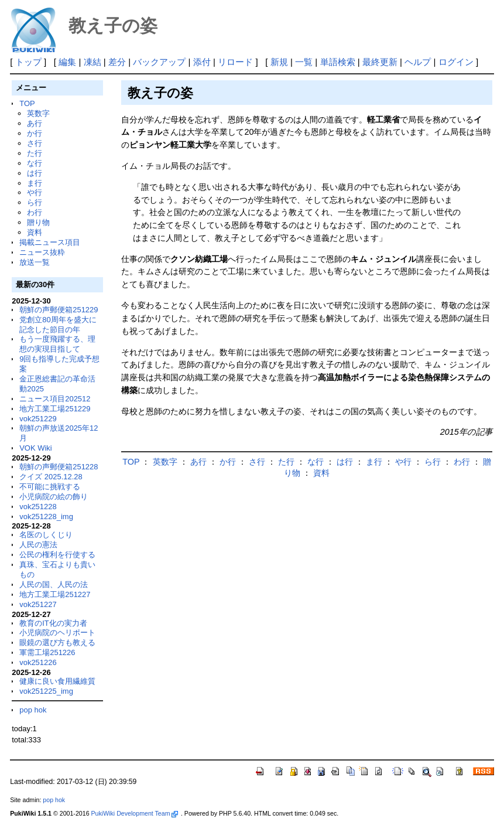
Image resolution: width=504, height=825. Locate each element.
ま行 (35, 183)
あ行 (35, 123)
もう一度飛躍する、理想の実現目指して (57, 344)
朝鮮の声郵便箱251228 (59, 467)
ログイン (456, 62)
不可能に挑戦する (50, 487)
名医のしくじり (46, 535)
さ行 (35, 143)
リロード (235, 62)
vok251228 (38, 507)
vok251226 (38, 662)
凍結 (92, 62)
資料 (35, 232)
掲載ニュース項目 (50, 242)
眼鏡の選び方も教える (57, 642)
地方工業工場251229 (55, 409)
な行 (35, 163)
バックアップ (159, 62)
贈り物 (38, 222)
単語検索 (338, 62)
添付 (202, 62)
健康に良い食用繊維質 (57, 681)
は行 (35, 173)
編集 (67, 62)
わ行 (35, 212)
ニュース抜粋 (42, 252)
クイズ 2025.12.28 (51, 477)
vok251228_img (46, 517)
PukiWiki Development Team (135, 813)
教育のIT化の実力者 (53, 623)
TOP (27, 103)
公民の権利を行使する (57, 555)
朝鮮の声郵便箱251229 (59, 310)
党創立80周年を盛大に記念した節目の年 (58, 325)
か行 (35, 133)
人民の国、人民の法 (54, 584)
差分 (117, 62)
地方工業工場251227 (55, 594)
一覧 (304, 62)
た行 (35, 153)
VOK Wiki (36, 448)
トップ (28, 62)
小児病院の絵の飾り (54, 497)
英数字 (38, 113)
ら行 (35, 202)
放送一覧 (35, 262)
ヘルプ (418, 62)
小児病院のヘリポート (57, 633)
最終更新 (380, 62)
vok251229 (38, 419)
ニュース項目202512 (55, 399)
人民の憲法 (38, 545)
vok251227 (38, 604)
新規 (279, 62)
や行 (35, 192)
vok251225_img (46, 691)
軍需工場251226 (47, 652)
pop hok (33, 710)
